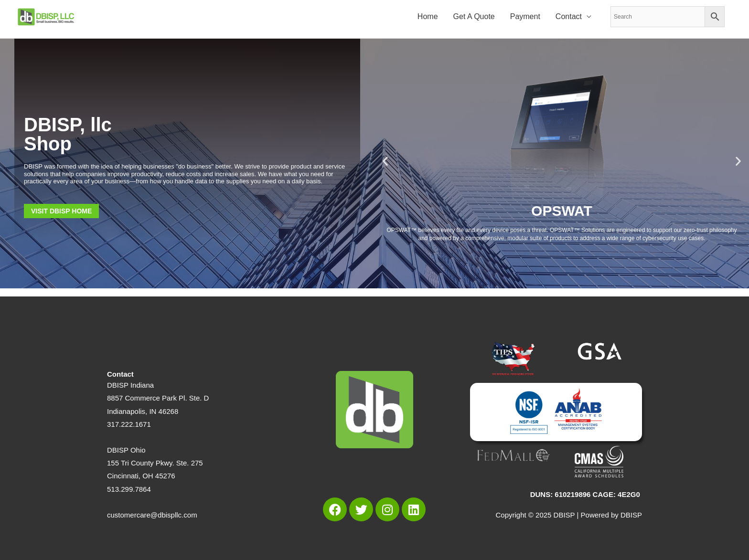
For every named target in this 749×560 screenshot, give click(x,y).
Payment (525, 17)
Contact (569, 17)
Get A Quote (474, 17)
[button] (385, 161)
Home (428, 17)
